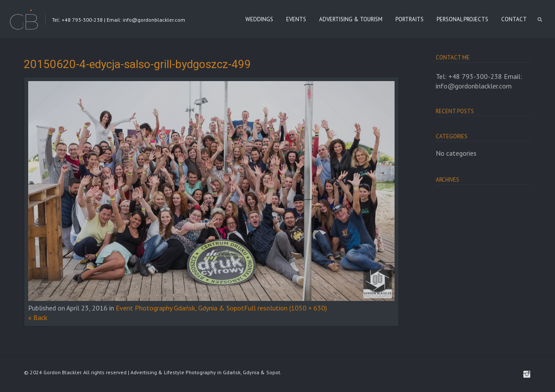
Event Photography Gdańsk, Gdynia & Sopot (180, 308)
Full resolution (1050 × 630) (286, 308)
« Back (38, 317)
